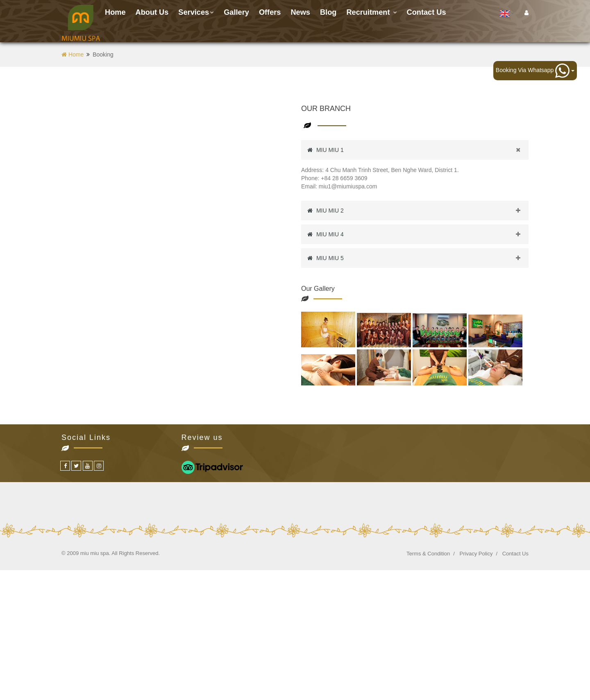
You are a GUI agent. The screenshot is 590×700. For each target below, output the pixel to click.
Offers (270, 12)
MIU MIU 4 (418, 234)
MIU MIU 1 (418, 150)
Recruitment (371, 12)
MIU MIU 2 (418, 211)
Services (196, 12)
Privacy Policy (476, 554)
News (300, 12)
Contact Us (515, 554)
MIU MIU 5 (418, 258)
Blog (328, 12)
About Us (152, 12)
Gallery (236, 12)
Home (115, 12)
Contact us (427, 12)
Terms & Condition (428, 554)
